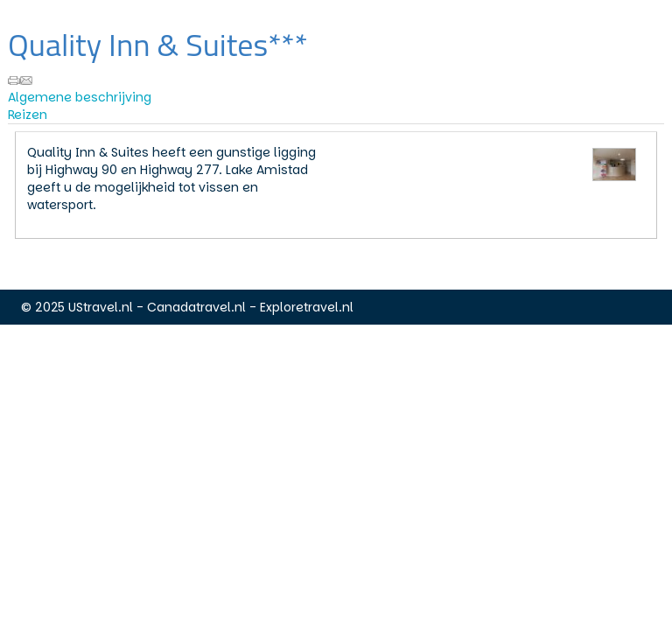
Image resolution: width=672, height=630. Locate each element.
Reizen (28, 115)
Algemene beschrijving (80, 97)
